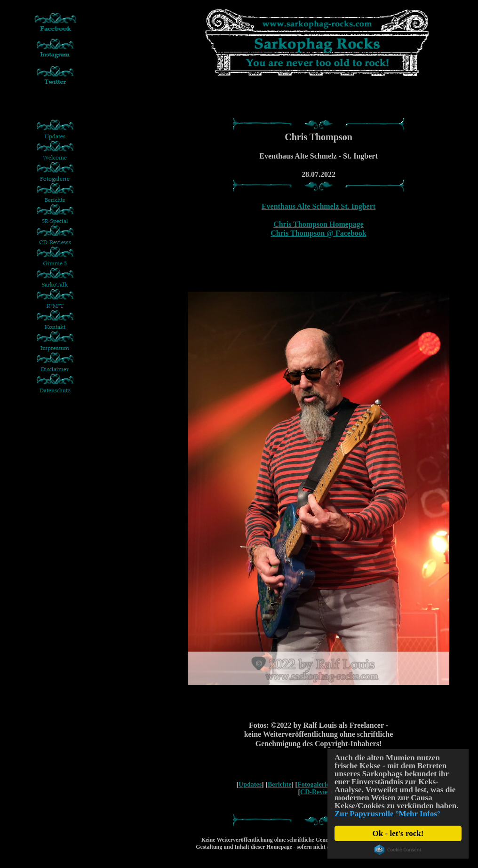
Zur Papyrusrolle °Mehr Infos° (387, 814)
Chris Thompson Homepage (319, 224)
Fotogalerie (313, 784)
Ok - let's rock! (398, 833)
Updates (250, 784)
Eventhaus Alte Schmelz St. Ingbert (319, 206)
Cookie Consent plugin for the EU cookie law (398, 850)
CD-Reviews (318, 792)
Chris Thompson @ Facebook (319, 233)
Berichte (280, 784)
